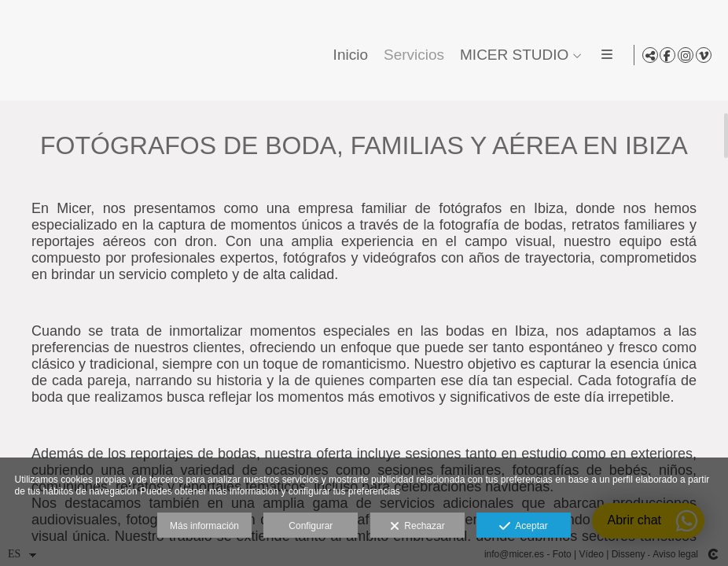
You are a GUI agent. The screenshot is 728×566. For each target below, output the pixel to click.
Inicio (347, 55)
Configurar (311, 526)
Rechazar (417, 527)
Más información (204, 526)
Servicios (412, 55)
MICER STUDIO (512, 55)
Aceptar (523, 527)
